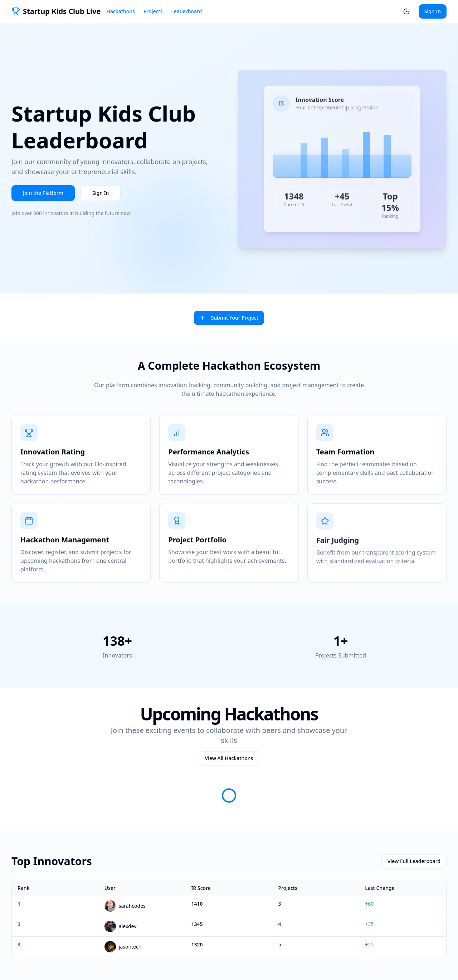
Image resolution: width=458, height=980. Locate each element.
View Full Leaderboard (414, 861)
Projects (153, 11)
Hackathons (120, 11)
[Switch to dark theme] (406, 11)
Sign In (433, 11)
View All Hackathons (229, 758)
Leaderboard (187, 11)
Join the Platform (43, 194)
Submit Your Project (229, 318)
